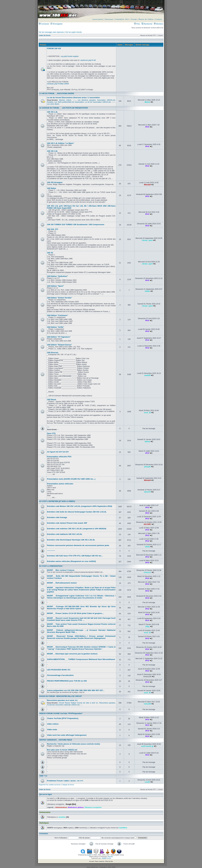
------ (74, 100)
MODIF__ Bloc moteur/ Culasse (61, 570)
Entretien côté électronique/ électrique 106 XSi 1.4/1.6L (71, 540)
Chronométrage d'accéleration (60, 675)
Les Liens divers (53, 104)
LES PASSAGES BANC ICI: (59, 670)
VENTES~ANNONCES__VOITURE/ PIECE (56, 740)
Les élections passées (87, 100)
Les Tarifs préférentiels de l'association (69, 102)
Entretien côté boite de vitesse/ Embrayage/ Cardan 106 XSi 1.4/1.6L (77, 512)
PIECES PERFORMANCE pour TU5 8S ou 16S (67, 681)
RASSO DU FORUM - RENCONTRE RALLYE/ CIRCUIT (61, 696)
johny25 (147, 467)
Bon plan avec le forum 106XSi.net (62, 750)
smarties (62, 817)
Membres (159, 24)
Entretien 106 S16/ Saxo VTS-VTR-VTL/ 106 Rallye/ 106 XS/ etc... (75, 556)
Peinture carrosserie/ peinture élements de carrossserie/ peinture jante (78, 545)
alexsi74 (147, 492)
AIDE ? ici (43, 776)
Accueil (91, 861)
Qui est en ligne (46, 794)
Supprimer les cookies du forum (50, 785)
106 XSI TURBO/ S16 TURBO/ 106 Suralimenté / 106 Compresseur (76, 224)
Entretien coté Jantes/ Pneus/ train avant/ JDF (67, 523)
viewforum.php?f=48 (88, 60)
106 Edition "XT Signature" (59, 337)
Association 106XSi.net (106, 100)
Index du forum (45, 35)
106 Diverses (53, 353)
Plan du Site (109, 861)
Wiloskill (147, 185)
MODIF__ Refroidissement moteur (62, 583)
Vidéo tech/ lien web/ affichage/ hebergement (67, 735)
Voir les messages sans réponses (51, 32)
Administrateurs (61, 807)
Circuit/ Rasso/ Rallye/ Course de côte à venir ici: (78, 703)
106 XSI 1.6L (52, 151)
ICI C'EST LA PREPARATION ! (51, 566)
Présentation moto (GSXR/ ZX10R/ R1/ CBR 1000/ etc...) (71, 479)
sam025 (147, 375)
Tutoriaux (109, 19)
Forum (134, 19)
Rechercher (147, 24)
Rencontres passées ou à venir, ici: (62, 700)
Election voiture (65, 100)
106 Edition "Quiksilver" (58, 276)
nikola (147, 547)
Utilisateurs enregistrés (93, 807)
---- (48, 427)
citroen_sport (147, 240)
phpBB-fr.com (106, 858)
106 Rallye (52, 188)
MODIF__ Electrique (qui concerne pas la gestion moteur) (72, 654)
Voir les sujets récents (74, 32)
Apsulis (110, 857)
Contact (159, 19)
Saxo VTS (51, 433)
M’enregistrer (57, 24)
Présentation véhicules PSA (59, 457)
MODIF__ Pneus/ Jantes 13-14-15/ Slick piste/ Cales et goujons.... (75, 613)
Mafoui (147, 102)
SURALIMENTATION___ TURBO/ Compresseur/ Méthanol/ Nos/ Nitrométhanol (81, 659)
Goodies (50, 102)
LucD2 (147, 782)
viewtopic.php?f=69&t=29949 (58, 84)
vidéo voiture (53, 724)
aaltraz (147, 442)
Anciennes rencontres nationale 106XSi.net (63, 705)
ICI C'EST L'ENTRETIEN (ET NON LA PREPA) (57, 501)
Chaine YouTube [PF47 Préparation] (63, 718)
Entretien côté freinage (57, 517)
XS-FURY (147, 524)
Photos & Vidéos (146, 19)
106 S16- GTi (53, 229)
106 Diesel (52, 400)
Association (98, 19)
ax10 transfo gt (147, 746)
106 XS (50, 253)
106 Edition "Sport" (55, 286)
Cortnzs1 (147, 572)
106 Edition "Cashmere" (58, 315)
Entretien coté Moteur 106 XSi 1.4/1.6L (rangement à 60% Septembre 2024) (80, 506)
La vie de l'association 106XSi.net (98, 102)
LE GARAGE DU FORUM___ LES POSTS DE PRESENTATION (64, 108)
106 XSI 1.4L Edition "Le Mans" (61, 143)
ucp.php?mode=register (70, 56)
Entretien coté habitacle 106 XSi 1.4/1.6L (65, 534)
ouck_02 (147, 413)
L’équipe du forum (68, 785)
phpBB (89, 855)
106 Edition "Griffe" (56, 327)
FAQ (137, 24)
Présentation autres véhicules (60, 484)
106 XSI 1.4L (52, 112)
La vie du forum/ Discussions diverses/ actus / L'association (73, 98)
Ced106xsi (123, 828)
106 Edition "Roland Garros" (59, 345)
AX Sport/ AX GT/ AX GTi (58, 452)
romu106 (147, 704)
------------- (51, 551)
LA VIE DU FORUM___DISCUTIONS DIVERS (57, 94)
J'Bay (147, 627)
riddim (147, 291)
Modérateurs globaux (76, 807)
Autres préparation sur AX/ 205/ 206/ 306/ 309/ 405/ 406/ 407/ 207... (76, 690)
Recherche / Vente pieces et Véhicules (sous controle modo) (73, 744)
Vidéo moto (52, 730)
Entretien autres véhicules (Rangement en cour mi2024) (71, 561)
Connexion (44, 24)
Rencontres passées (107, 703)
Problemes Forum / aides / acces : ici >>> (65, 781)
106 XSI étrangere (55, 182)
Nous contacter (100, 861)
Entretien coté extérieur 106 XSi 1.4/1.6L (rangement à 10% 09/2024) (77, 529)
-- (58, 430)
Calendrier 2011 (122, 19)
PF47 (147, 127)
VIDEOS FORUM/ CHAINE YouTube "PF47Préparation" (61, 713)
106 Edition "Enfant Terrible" (60, 298)
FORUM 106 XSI (54, 48)
